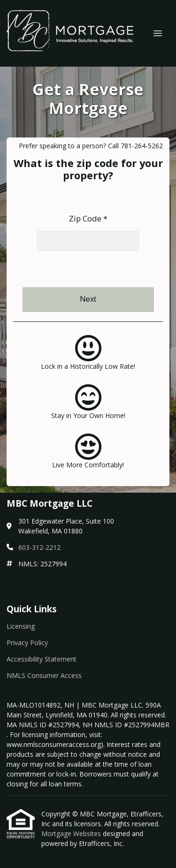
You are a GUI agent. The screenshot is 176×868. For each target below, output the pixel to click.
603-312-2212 (39, 547)
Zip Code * (88, 218)
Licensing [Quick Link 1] (21, 626)
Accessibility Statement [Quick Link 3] (42, 659)
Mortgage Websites (72, 834)
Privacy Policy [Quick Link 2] (27, 643)
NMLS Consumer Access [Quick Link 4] (44, 675)
